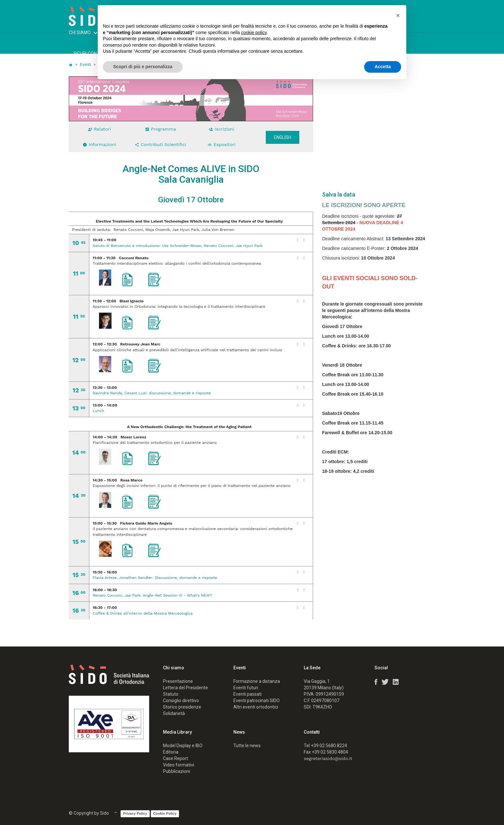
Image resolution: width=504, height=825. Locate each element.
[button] (398, 15)
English (283, 137)
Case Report (175, 758)
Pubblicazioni (176, 771)
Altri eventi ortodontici (256, 707)
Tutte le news (247, 746)
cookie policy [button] (254, 32)
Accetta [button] (383, 67)
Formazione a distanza (257, 681)
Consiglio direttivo (181, 701)
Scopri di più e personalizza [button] (143, 67)
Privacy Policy (135, 813)
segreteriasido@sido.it (328, 758)
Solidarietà (174, 713)
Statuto (171, 694)
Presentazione (178, 681)
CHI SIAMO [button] (84, 34)
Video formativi (179, 765)
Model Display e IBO (183, 746)
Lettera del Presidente (185, 688)
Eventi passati (248, 694)
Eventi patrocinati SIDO (256, 701)
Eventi (85, 65)
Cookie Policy (165, 813)
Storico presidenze (182, 707)
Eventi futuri (246, 688)
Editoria (171, 752)
